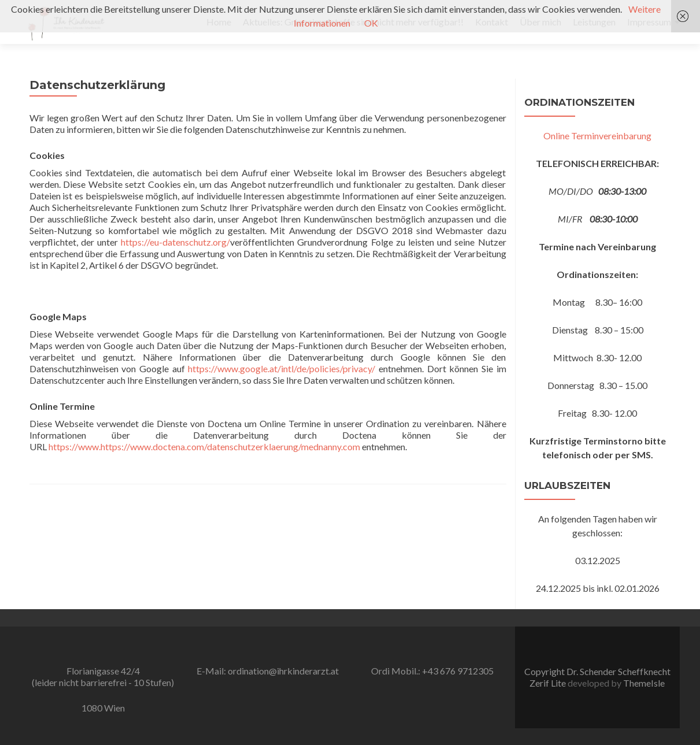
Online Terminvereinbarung (597, 136)
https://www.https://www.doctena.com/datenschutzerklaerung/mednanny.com (204, 446)
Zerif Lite (549, 683)
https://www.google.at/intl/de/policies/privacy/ (282, 368)
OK (371, 23)
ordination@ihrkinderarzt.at (283, 671)
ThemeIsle (644, 683)
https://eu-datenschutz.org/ (175, 242)
